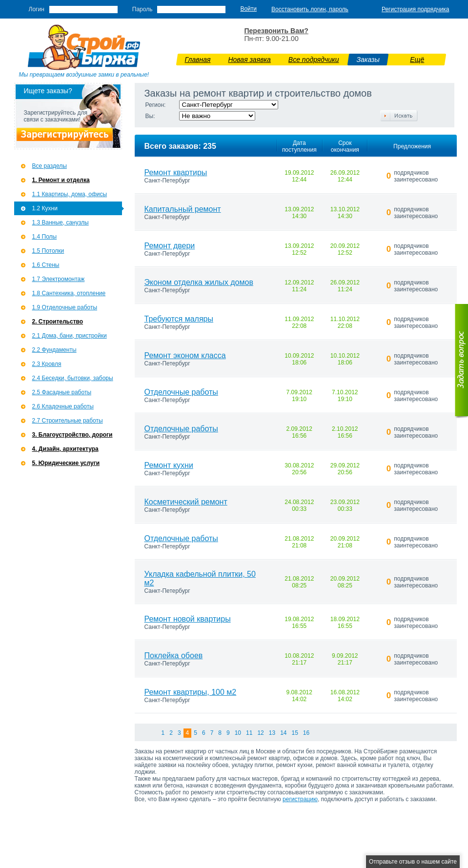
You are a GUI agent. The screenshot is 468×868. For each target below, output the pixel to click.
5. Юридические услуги (66, 463)
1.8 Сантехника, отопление (69, 293)
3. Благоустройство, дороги (72, 435)
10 (238, 733)
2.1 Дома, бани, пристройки (70, 336)
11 (249, 733)
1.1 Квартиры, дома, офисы (70, 194)
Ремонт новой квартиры (188, 619)
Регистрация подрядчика (416, 9)
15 (295, 733)
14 (283, 733)
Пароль (142, 9)
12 (260, 733)
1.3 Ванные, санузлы (61, 222)
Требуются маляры (179, 319)
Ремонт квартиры (176, 172)
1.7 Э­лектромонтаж (59, 279)
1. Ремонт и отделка (61, 180)
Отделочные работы (181, 392)
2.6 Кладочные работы (63, 406)
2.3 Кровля (47, 364)
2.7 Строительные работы (68, 421)
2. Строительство (58, 322)
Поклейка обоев (174, 656)
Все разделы (50, 166)
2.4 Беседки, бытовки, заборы (73, 378)
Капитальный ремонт (183, 209)
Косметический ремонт (186, 502)
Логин (37, 9)
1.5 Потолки (48, 251)
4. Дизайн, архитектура (65, 449)
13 (272, 733)
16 (306, 733)
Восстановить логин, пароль (310, 9)
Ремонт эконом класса (185, 355)
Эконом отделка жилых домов (199, 282)
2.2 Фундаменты (54, 350)
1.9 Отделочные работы (65, 307)
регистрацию (300, 799)
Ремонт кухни (169, 465)
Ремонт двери (170, 246)
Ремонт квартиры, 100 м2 (191, 692)
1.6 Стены (46, 265)
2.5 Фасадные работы (62, 392)
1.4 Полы (45, 237)
